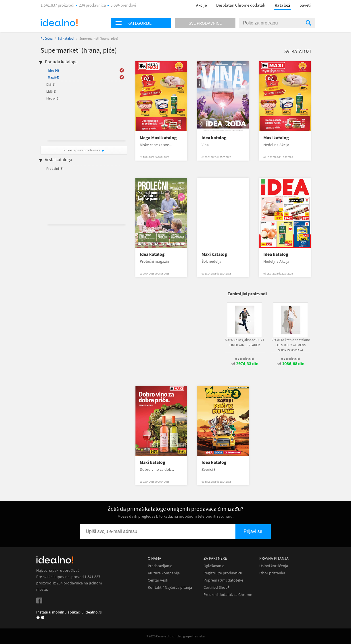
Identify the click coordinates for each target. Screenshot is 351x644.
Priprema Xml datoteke (223, 580)
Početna (47, 38)
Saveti (305, 5)
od (244, 364)
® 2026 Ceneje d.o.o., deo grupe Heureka (176, 636)
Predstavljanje (160, 566)
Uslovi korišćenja (274, 566)
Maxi (53, 77)
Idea (53, 70)
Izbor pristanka (272, 573)
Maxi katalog (276, 138)
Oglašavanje (214, 566)
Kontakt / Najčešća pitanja (170, 587)
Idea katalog (214, 138)
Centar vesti (158, 580)
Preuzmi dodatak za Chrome (228, 595)
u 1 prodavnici (244, 359)
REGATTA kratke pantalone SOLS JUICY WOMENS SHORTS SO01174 (291, 345)
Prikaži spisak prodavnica (82, 150)
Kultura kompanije (164, 573)
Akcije (201, 5)
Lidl (51, 91)
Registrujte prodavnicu (223, 573)
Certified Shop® (216, 587)
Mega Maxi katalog (158, 138)
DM (51, 84)
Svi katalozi (66, 38)
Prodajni (55, 168)
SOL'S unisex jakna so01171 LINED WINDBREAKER (244, 342)
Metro (53, 98)
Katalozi (282, 5)
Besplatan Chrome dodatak (241, 5)
